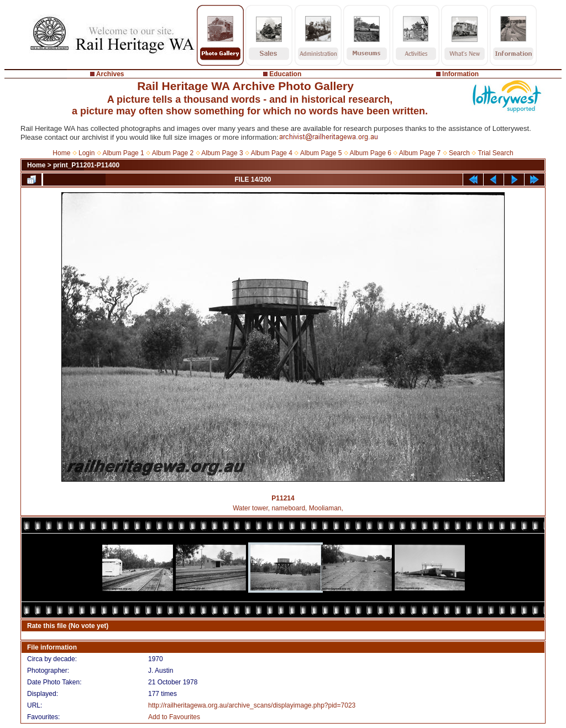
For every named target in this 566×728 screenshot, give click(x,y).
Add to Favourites (174, 717)
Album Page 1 (123, 153)
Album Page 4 (272, 153)
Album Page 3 (222, 153)
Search (459, 153)
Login (87, 153)
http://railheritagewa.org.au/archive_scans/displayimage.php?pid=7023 (252, 705)
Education (285, 74)
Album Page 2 (173, 153)
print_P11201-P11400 (86, 165)
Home (61, 153)
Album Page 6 (370, 153)
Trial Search (495, 153)
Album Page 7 (420, 153)
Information (460, 74)
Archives (110, 74)
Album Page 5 (321, 153)
